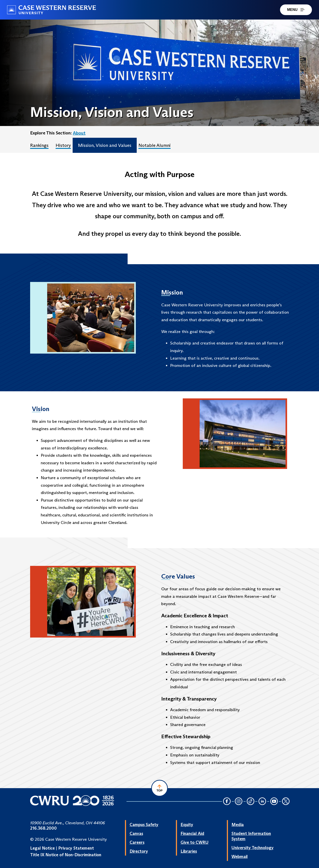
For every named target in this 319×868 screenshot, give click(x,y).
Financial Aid (192, 833)
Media (238, 825)
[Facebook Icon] (227, 802)
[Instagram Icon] (239, 802)
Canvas (136, 833)
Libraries (189, 851)
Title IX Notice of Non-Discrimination (66, 855)
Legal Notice (42, 848)
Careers (137, 842)
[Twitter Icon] (286, 802)
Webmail (240, 856)
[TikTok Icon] (251, 802)
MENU (296, 10)
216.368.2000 (43, 828)
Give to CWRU (195, 842)
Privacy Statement (76, 848)
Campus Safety (144, 825)
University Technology (253, 848)
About (79, 133)
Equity (187, 825)
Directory (139, 851)
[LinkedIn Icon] (262, 802)
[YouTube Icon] (274, 802)
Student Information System (251, 836)
